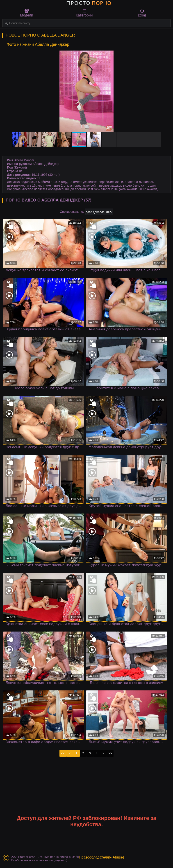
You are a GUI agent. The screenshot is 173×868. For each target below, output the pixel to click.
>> (110, 753)
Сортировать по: (72, 212)
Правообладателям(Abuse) (101, 857)
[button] (162, 55)
